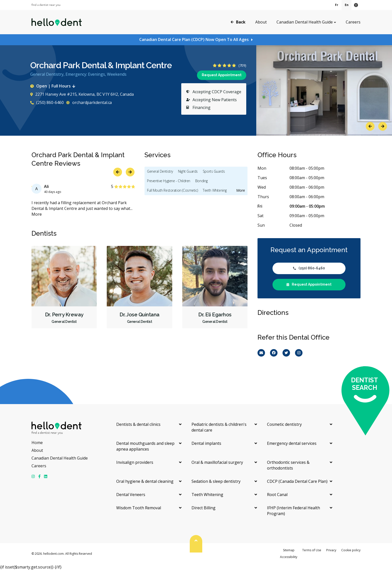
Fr (337, 5)
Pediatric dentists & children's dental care (219, 427)
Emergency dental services (292, 443)
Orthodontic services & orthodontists (288, 465)
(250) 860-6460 (47, 102)
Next (383, 126)
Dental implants (206, 443)
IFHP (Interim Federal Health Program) (293, 511)
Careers (353, 22)
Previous (370, 126)
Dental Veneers (131, 495)
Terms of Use (312, 550)
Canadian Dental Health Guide (305, 22)
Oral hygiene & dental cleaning (145, 481)
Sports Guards (214, 171)
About (261, 22)
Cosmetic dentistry (284, 424)
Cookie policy (351, 550)
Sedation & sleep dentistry (216, 481)
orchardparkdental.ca (89, 102)
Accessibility (289, 557)
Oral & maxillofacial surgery (217, 462)
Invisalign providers (135, 462)
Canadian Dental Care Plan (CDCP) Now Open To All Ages (194, 39)
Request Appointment (222, 75)
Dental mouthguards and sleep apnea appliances (145, 446)
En (347, 5)
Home (37, 443)
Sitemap (289, 550)
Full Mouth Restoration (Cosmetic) (172, 190)
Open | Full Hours (54, 86)
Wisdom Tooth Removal (139, 508)
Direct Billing (203, 508)
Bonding (201, 181)
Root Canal (277, 495)
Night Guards (188, 171)
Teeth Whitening (215, 190)
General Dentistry (160, 171)
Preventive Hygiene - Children (169, 181)
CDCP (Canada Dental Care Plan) (297, 481)
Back (238, 22)
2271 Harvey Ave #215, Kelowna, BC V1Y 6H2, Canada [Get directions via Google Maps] (82, 94)
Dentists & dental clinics (138, 424)
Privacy (331, 550)
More (37, 214)
